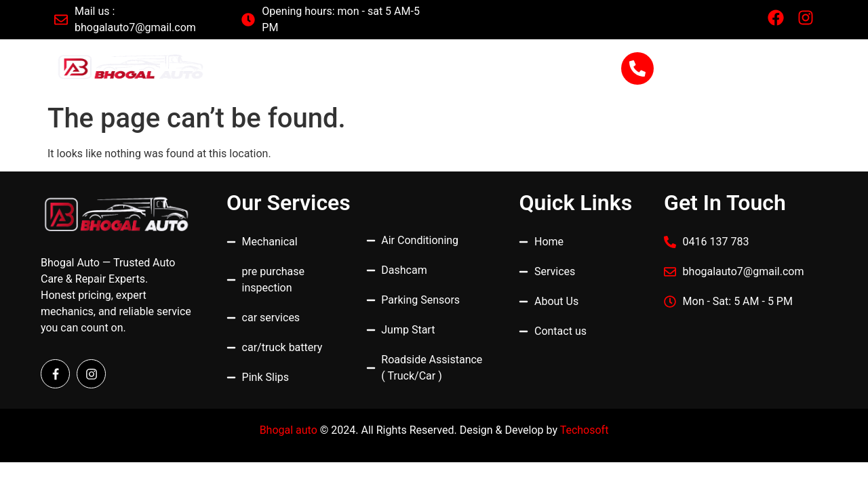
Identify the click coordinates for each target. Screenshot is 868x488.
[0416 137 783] (637, 68)
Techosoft (585, 430)
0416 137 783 (723, 61)
